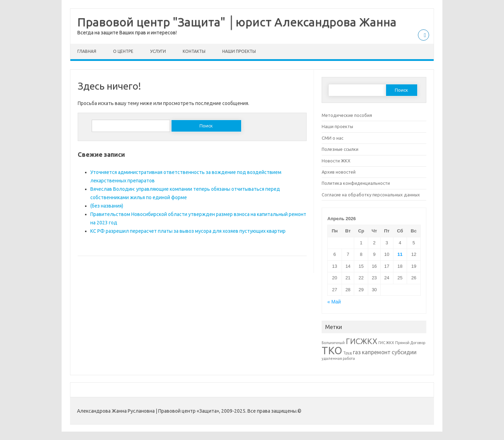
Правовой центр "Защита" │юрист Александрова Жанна (237, 22)
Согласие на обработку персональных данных (371, 195)
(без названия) (107, 206)
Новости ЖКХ (336, 161)
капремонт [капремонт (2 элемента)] (376, 352)
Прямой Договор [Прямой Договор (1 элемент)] (410, 343)
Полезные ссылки (340, 149)
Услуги (158, 51)
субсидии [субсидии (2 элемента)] (404, 352)
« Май (334, 302)
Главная (87, 51)
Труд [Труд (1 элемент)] (348, 353)
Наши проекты (239, 51)
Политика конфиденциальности (356, 183)
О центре (123, 51)
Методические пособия (347, 115)
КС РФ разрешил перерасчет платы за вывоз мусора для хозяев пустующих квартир (188, 231)
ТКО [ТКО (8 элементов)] (332, 351)
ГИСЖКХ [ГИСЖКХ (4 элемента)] (362, 341)
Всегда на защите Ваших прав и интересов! (127, 33)
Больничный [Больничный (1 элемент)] (333, 343)
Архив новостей (339, 172)
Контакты (194, 51)
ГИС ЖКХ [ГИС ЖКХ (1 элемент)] (386, 343)
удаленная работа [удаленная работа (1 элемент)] (338, 358)
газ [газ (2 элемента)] (357, 352)
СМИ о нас (332, 138)
